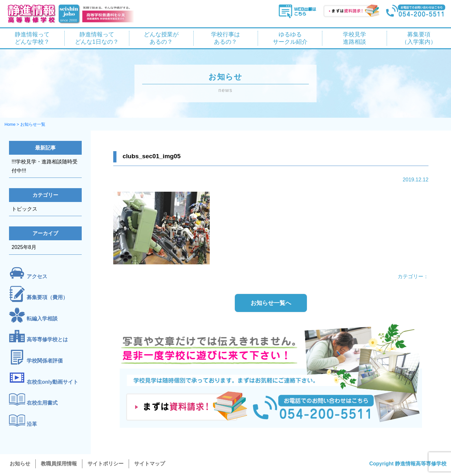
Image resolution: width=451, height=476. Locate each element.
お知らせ (20, 464)
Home (10, 124)
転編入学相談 (42, 319)
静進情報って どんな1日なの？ (97, 38)
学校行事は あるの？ (226, 38)
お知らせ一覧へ (271, 303)
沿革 (32, 424)
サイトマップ (150, 464)
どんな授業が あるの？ (161, 38)
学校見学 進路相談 (354, 38)
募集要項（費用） (47, 297)
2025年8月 (24, 247)
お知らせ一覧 (33, 124)
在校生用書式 (42, 403)
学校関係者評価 (45, 361)
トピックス (24, 209)
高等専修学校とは (47, 339)
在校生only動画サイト (53, 382)
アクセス (37, 276)
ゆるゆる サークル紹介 (290, 38)
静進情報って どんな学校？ (32, 38)
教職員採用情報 (59, 464)
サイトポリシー (106, 464)
